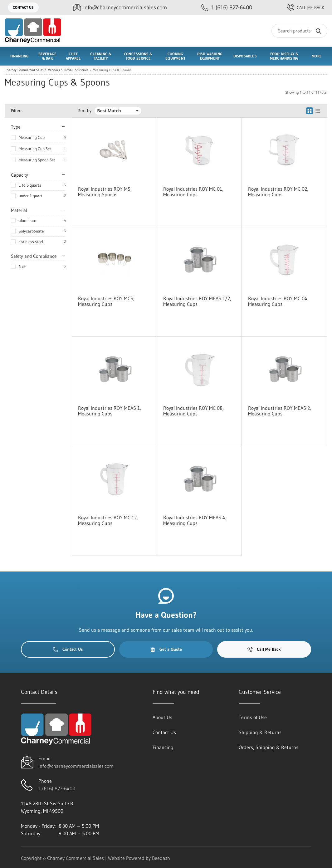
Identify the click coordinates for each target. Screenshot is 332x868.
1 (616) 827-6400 (57, 788)
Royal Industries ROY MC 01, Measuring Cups (193, 192)
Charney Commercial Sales (24, 70)
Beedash (161, 858)
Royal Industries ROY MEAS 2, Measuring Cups (280, 411)
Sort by (85, 111)
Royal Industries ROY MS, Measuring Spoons (105, 192)
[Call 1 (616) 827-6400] (227, 8)
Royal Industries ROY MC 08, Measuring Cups (193, 411)
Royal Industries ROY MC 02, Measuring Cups (278, 192)
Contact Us (23, 7)
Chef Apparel (73, 56)
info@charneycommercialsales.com (76, 766)
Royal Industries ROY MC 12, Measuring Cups (108, 520)
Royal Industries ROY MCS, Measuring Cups (106, 301)
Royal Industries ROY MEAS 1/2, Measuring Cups (197, 301)
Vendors (54, 70)
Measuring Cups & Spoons (112, 70)
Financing (20, 56)
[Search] (299, 31)
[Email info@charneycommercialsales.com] (120, 8)
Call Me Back (305, 7)
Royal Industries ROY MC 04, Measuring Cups (278, 301)
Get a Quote (166, 649)
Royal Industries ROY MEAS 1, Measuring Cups (110, 411)
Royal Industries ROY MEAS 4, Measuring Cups (195, 520)
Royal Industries (76, 70)
